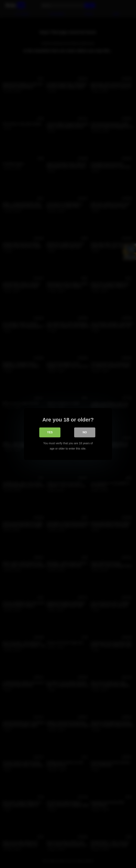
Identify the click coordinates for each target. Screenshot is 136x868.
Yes (50, 432)
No (85, 432)
